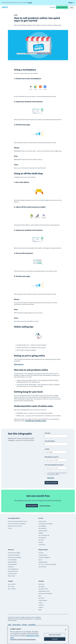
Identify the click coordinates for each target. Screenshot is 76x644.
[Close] (66, 630)
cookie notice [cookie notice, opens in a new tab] (30, 636)
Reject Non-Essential (55, 635)
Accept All (55, 639)
